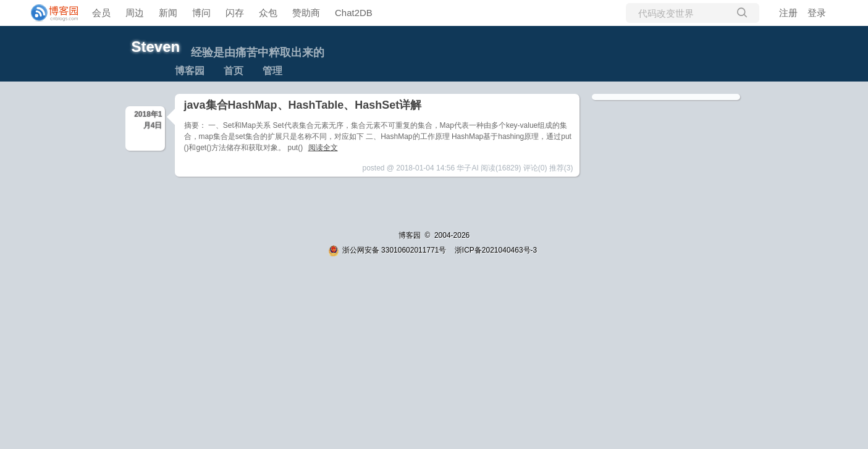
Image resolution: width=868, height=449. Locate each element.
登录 (817, 13)
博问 (201, 13)
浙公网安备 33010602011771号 (387, 250)
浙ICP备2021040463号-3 (496, 250)
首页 (234, 71)
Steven (156, 47)
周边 (135, 13)
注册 (788, 13)
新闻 (168, 13)
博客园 (190, 71)
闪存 (235, 13)
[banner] (49, 13)
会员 (101, 13)
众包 (268, 13)
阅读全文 (323, 148)
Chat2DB (354, 13)
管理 (272, 71)
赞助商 (306, 13)
